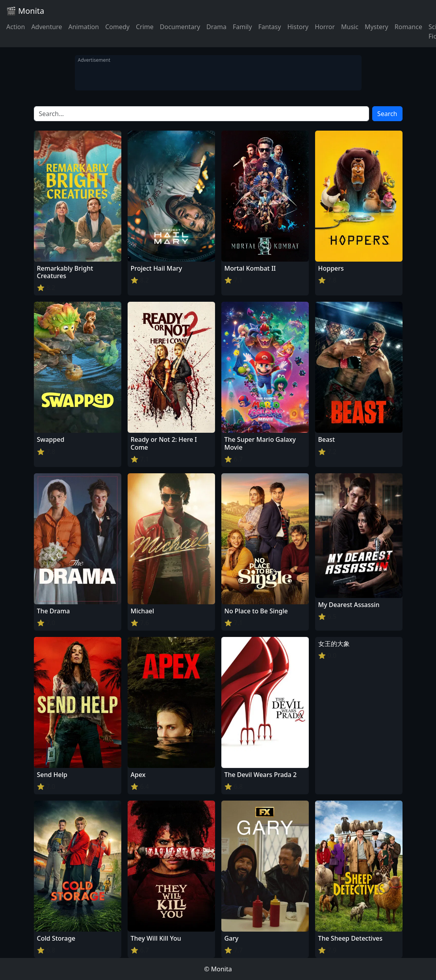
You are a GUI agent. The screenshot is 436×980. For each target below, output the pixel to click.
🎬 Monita (25, 11)
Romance (408, 27)
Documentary (180, 27)
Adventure (46, 27)
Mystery (377, 27)
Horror (325, 27)
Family (242, 27)
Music (350, 27)
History (298, 27)
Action (16, 27)
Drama (216, 27)
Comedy (117, 27)
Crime (145, 27)
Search (387, 114)
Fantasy (270, 27)
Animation (83, 27)
